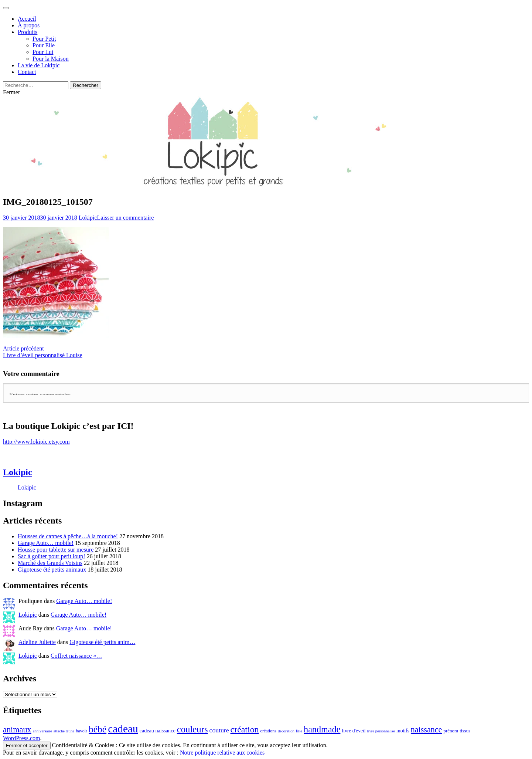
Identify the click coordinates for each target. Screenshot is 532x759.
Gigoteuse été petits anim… (102, 642)
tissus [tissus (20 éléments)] (465, 731)
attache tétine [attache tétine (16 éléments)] (64, 731)
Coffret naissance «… (76, 656)
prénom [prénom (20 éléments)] (451, 731)
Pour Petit (44, 39)
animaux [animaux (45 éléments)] (17, 730)
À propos (29, 25)
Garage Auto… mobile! (46, 543)
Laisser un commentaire (126, 218)
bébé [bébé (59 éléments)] (98, 729)
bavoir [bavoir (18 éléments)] (81, 731)
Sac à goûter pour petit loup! (52, 556)
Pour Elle (44, 45)
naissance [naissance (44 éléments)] (426, 730)
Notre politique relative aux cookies (222, 753)
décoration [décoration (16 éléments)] (286, 731)
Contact (27, 72)
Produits (28, 32)
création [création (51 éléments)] (245, 729)
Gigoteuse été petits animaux (52, 570)
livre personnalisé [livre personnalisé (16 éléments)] (381, 731)
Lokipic (88, 218)
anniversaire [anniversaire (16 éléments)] (42, 731)
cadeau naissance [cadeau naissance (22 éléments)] (158, 731)
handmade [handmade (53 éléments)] (322, 729)
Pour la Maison (51, 59)
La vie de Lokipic (39, 65)
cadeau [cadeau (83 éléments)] (123, 729)
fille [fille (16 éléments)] (299, 731)
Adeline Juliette (37, 642)
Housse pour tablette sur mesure (56, 550)
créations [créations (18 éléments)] (268, 731)
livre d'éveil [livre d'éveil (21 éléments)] (354, 731)
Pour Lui (43, 52)
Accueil (27, 19)
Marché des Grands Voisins (50, 563)
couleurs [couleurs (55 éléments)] (192, 729)
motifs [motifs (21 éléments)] (403, 731)
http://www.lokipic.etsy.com (36, 442)
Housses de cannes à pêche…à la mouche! (68, 536)
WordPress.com (21, 738)
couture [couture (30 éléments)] (219, 730)
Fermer (11, 92)
